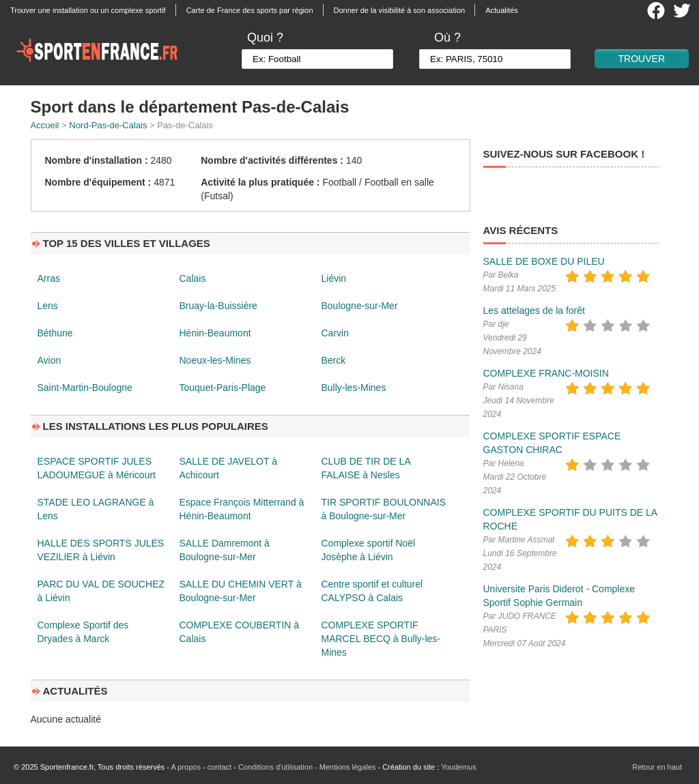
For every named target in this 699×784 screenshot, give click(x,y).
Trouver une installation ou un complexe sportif (88, 10)
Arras (49, 278)
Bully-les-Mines (354, 388)
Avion (49, 360)
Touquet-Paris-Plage (223, 388)
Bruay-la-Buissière (218, 306)
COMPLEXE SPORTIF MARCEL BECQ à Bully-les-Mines (381, 639)
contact (219, 767)
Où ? (447, 38)
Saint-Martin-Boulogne (85, 388)
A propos (185, 767)
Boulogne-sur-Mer (360, 306)
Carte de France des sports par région (250, 10)
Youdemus (459, 767)
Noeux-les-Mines (215, 360)
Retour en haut (657, 767)
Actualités (502, 10)
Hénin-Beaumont (215, 333)
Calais (193, 278)
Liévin (334, 278)
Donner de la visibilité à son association (400, 10)
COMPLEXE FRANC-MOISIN (546, 373)
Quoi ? (265, 38)
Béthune (55, 333)
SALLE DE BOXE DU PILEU (544, 261)
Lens (48, 306)
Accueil (45, 125)
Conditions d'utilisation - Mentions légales (307, 767)
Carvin (335, 333)
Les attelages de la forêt (534, 310)
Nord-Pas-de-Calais (108, 125)
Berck (334, 360)
